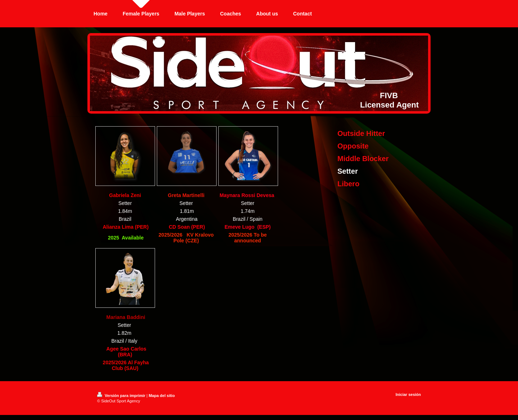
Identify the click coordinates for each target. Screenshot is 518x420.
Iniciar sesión (408, 394)
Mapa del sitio (162, 396)
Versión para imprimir (122, 396)
